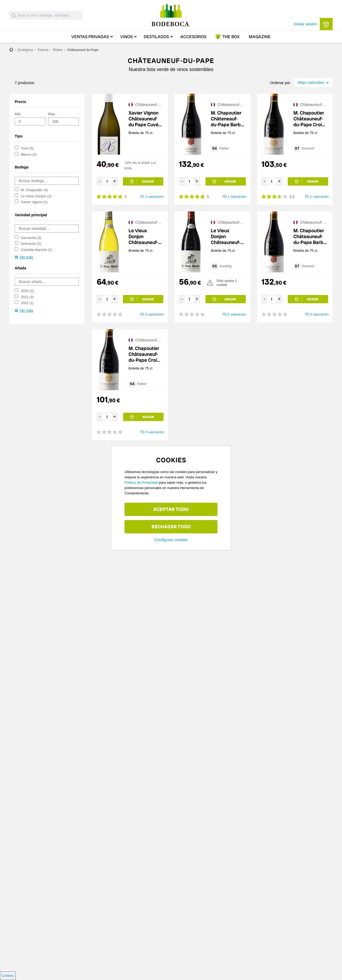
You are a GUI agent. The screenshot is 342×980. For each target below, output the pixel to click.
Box (231, 37)
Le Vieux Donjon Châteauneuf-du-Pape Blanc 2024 (144, 237)
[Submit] (14, 15)
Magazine (260, 37)
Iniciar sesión (305, 24)
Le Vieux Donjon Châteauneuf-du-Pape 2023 (226, 237)
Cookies (8, 976)
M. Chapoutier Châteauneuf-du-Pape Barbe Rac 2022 (310, 237)
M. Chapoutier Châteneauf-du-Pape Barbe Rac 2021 (227, 119)
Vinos (126, 37)
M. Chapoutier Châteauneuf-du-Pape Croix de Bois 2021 (144, 354)
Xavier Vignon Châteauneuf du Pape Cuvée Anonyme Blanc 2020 (145, 119)
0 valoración (154, 314)
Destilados (156, 37)
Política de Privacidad (141, 483)
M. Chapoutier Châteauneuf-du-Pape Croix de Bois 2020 (309, 119)
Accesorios (193, 37)
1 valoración (154, 197)
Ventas (90, 37)
